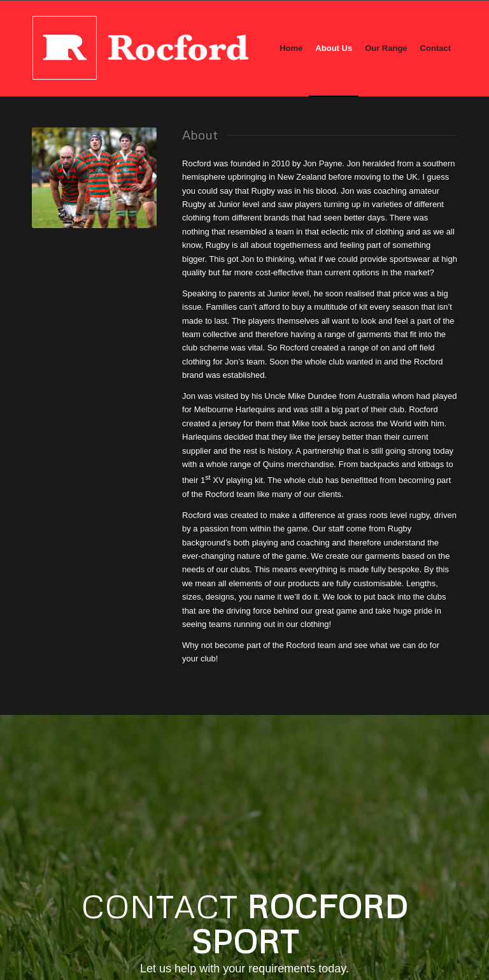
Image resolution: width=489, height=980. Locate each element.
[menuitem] (291, 48)
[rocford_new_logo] (140, 48)
